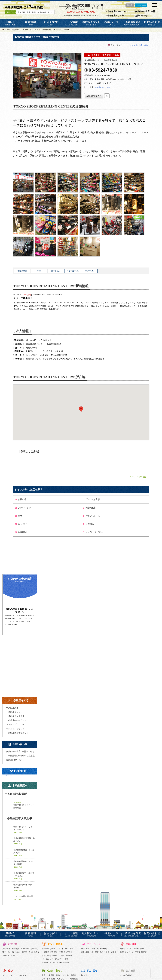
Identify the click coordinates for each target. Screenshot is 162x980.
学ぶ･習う (23, 524)
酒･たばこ (16, 952)
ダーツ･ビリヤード (10, 975)
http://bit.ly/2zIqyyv (102, 87)
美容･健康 (90, 508)
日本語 (130, 5)
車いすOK (89, 271)
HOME (10, 23)
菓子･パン (6, 952)
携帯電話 (50, 975)
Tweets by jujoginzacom (7, 775)
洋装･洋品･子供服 (102, 952)
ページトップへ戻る (138, 477)
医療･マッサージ (127, 952)
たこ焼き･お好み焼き (61, 962)
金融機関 (22, 532)
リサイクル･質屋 (48, 979)
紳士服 (114, 952)
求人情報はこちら (111, 55)
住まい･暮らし (93, 516)
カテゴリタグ (116, 45)
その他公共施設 (126, 975)
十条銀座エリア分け (117, 16)
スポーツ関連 (139, 949)
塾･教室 (84, 975)
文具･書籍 (6, 949)
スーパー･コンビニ (10, 955)
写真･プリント (62, 979)
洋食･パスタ (47, 962)
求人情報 (28, 295)
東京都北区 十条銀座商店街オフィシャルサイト (81, 15)
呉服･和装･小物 (87, 952)
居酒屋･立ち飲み (48, 949)
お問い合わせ (141, 16)
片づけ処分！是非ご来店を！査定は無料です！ (43, 12)
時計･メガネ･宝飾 (88, 949)
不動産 (58, 975)
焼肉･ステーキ (67, 955)
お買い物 (22, 499)
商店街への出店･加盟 (145, 11)
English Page (141, 5)
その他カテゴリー (94, 532)
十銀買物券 (22, 271)
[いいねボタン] (94, 96)
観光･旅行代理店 (69, 975)
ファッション (130, 45)
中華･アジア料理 (66, 952)
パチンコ (22, 975)
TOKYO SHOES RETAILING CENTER (48, 295)
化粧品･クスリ (126, 949)
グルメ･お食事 (93, 499)
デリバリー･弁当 (61, 959)
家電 (43, 975)
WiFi (39, 271)
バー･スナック (47, 959)
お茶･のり (34, 949)
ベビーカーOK (73, 271)
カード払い (56, 271)
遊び (20, 516)
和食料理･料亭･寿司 (50, 952)
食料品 (24, 952)
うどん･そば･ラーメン (50, 955)
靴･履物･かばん (142, 45)
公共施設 (90, 524)
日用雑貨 (15, 949)
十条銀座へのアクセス (118, 11)
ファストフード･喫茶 (65, 949)
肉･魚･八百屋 (34, 952)
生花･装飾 (25, 949)
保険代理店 (74, 979)
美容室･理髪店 (141, 952)
